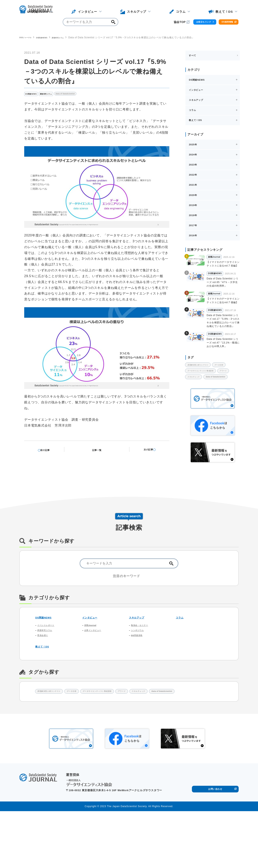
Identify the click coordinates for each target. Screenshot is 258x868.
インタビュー (93, 657)
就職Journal (93, 666)
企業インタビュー (96, 673)
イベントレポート (49, 666)
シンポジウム (140, 673)
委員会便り (45, 681)
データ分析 (196, 391)
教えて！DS (45, 692)
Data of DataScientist (83, 95)
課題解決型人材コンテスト (205, 383)
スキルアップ (140, 657)
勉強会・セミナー (143, 666)
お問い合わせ (215, 844)
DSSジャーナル (28, 37)
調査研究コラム (72, 37)
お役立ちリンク (184, 9)
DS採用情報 (221, 9)
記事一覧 (99, 451)
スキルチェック (219, 408)
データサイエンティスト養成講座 (209, 400)
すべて (193, 55)
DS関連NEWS (50, 37)
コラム (181, 657)
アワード (195, 408)
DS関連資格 (139, 681)
